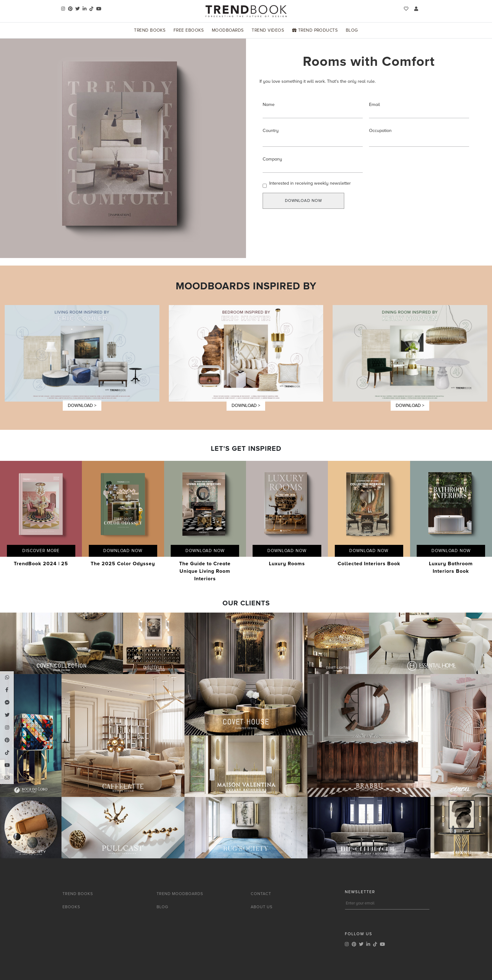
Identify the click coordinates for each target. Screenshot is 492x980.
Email (374, 105)
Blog (352, 30)
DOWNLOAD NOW (303, 201)
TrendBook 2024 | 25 (41, 564)
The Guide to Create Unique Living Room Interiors (205, 571)
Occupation (380, 131)
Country (271, 131)
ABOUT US (262, 907)
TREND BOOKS (78, 894)
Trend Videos (268, 30)
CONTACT (261, 894)
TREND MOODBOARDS (180, 894)
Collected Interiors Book (369, 564)
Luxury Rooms (287, 564)
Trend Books (150, 30)
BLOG (162, 907)
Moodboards (228, 30)
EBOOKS (71, 907)
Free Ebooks (189, 30)
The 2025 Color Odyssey (123, 564)
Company (272, 159)
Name (269, 105)
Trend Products (315, 30)
